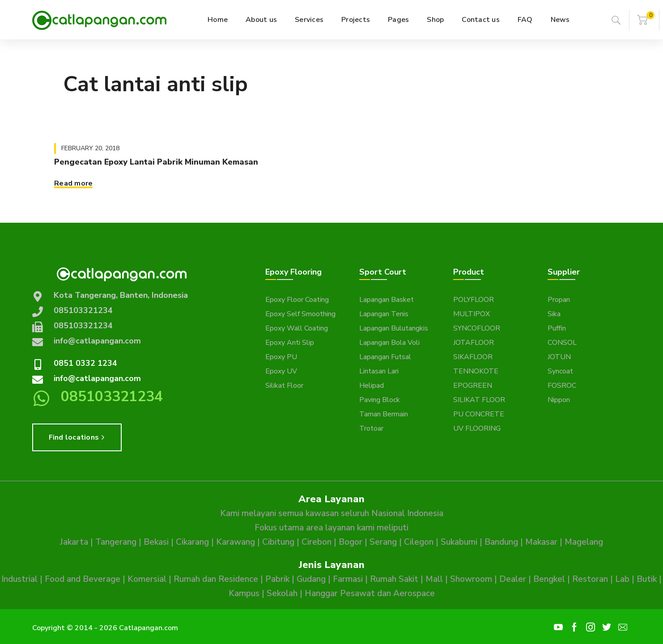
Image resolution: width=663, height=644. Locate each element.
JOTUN (559, 357)
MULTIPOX (472, 314)
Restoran (590, 579)
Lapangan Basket (387, 300)
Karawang (236, 542)
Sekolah (282, 593)
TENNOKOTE (476, 371)
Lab (622, 579)
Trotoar (371, 428)
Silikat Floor (284, 386)
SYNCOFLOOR (477, 328)
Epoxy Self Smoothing (300, 314)
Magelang (584, 542)
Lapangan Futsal (385, 357)
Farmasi (348, 579)
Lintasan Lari (379, 371)
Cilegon (419, 542)
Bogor (351, 542)
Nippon (559, 400)
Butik (647, 579)
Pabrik (277, 579)
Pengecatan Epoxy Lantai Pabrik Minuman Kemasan (156, 162)
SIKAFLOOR (473, 357)
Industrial (19, 579)
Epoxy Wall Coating (297, 328)
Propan (559, 300)
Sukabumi (459, 542)
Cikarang (192, 542)
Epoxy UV (281, 371)
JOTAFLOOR (474, 343)
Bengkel (549, 579)
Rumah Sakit (394, 579)
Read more (73, 183)
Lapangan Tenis (384, 314)
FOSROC (562, 386)
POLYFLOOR (474, 300)
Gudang (311, 579)
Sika (554, 314)
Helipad (372, 386)
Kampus (244, 593)
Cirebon (317, 542)
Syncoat (560, 371)
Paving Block (380, 400)
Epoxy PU (281, 357)
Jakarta (74, 542)
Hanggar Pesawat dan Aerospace (370, 593)
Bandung (501, 542)
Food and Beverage (83, 579)
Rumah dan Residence (216, 579)
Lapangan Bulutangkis (394, 328)
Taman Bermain (384, 414)
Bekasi (156, 542)
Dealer (513, 579)
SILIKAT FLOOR (479, 400)
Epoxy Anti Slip (290, 343)
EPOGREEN (473, 386)
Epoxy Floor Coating (297, 300)
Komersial (147, 579)
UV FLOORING (477, 428)
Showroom (471, 579)
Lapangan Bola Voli (389, 343)
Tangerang (116, 542)
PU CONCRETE (479, 414)
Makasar (541, 542)
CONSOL (562, 343)
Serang (383, 542)
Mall (434, 579)
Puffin (557, 328)
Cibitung (278, 542)
